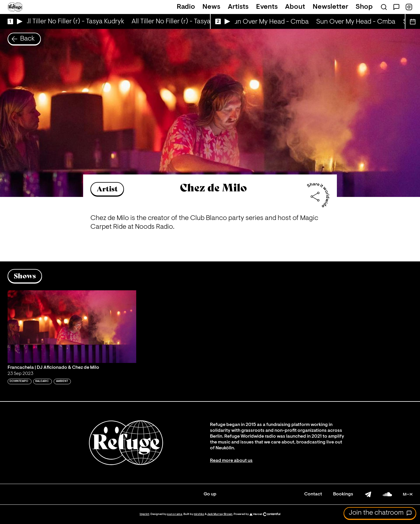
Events (267, 7)
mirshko (199, 514)
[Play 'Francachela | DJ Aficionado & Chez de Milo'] (72, 326)
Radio (186, 7)
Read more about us (231, 461)
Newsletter (330, 7)
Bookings (343, 494)
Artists (238, 7)
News (211, 7)
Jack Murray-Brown (220, 514)
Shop (364, 7)
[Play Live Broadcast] (14, 21)
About (295, 7)
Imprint (145, 514)
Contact (313, 494)
